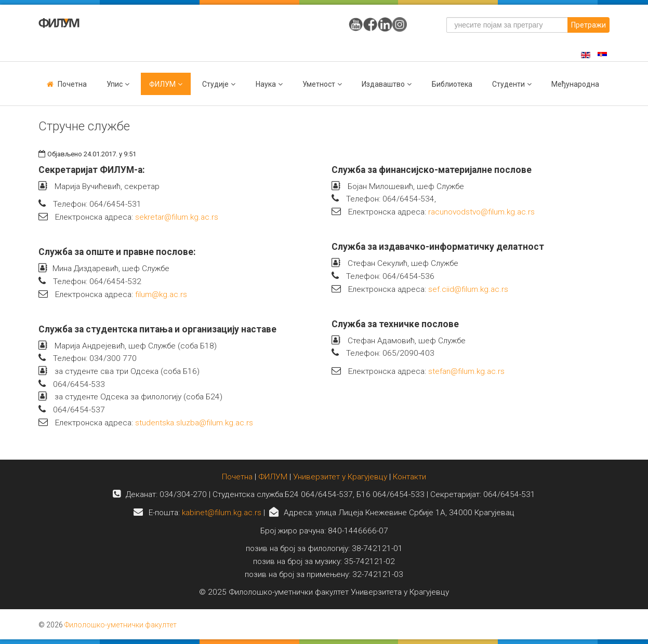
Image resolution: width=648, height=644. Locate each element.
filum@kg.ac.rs (161, 294)
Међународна (575, 84)
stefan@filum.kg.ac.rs (466, 371)
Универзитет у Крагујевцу (340, 477)
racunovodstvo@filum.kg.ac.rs (481, 212)
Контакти (409, 477)
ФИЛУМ (273, 477)
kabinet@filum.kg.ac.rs (222, 513)
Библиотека (452, 84)
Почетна (72, 84)
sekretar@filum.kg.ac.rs (177, 217)
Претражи (589, 25)
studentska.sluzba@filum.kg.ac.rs (194, 423)
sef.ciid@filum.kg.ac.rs (468, 289)
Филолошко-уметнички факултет (121, 625)
